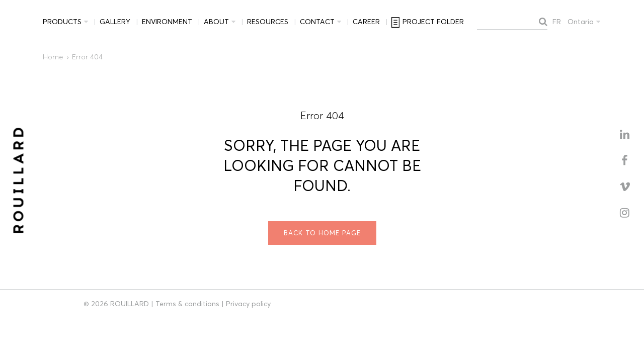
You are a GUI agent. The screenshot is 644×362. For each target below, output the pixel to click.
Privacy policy (248, 304)
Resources (268, 22)
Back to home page (322, 233)
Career (366, 22)
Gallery (115, 22)
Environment (167, 22)
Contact (317, 22)
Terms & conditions (187, 304)
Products (62, 22)
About (216, 22)
